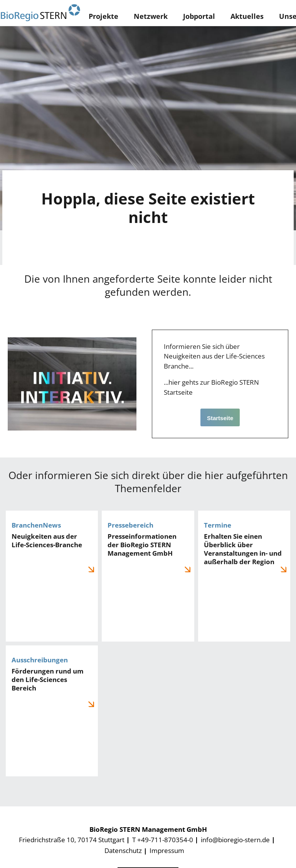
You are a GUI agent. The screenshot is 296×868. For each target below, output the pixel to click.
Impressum (167, 850)
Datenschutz (123, 850)
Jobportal (199, 16)
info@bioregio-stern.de (235, 840)
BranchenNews (52, 576)
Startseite (220, 418)
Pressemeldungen (148, 576)
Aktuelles (247, 16)
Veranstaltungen (244, 576)
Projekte (103, 16)
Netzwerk (151, 16)
